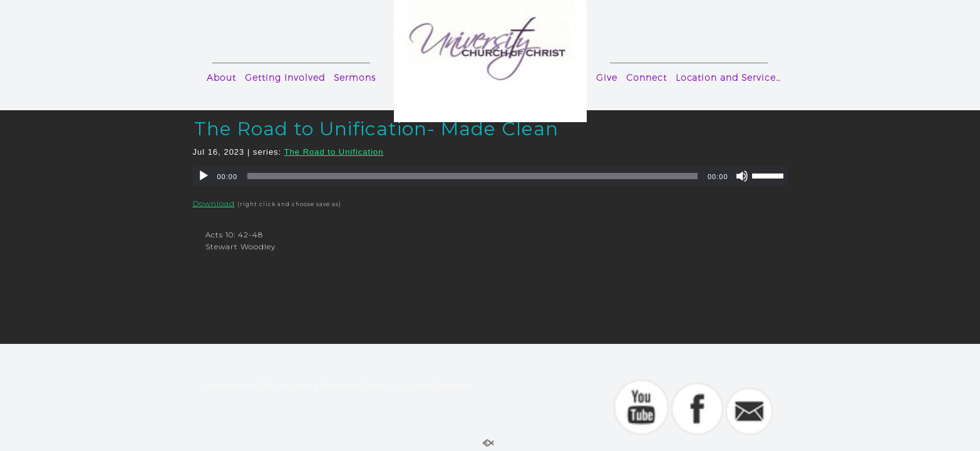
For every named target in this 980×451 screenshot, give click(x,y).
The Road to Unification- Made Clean (376, 129)
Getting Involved (285, 78)
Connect (647, 78)
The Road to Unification (334, 152)
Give (607, 78)
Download (214, 203)
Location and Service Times (730, 78)
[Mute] (742, 176)
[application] (490, 176)
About (221, 78)
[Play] (204, 176)
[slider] (472, 176)
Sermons (355, 78)
